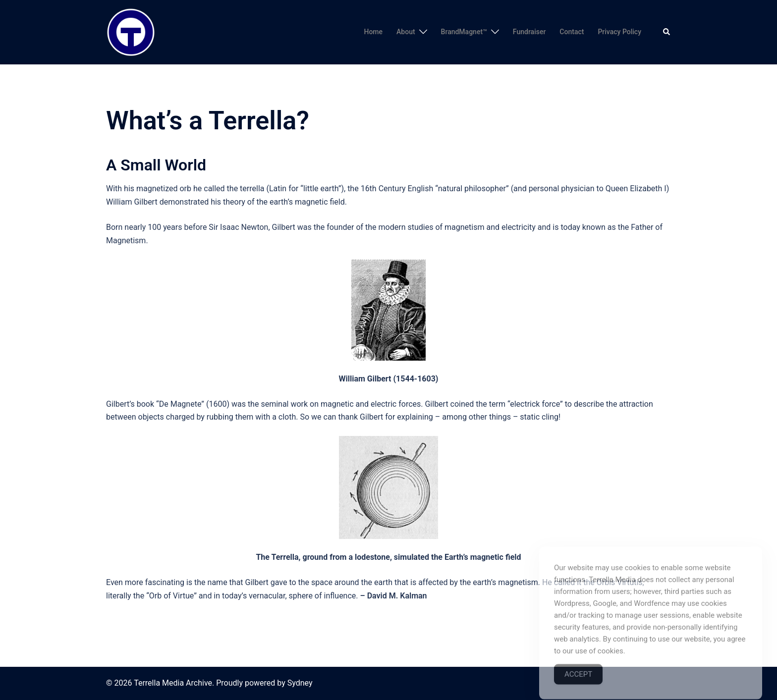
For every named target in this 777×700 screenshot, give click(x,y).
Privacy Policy (619, 32)
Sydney (300, 683)
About (406, 32)
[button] (667, 32)
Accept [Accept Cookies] (578, 687)
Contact (572, 32)
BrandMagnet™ (464, 32)
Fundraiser (529, 32)
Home (373, 32)
